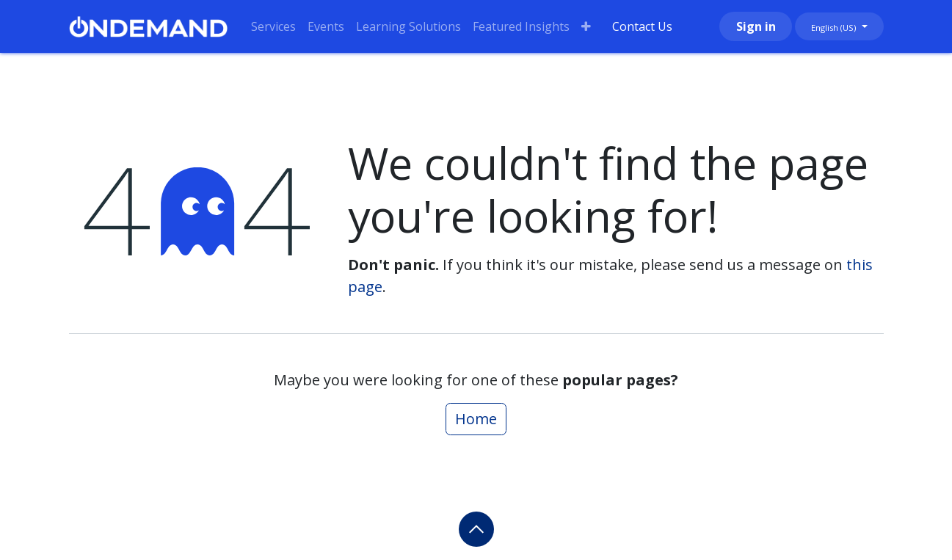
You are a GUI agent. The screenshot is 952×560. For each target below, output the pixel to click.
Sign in (756, 26)
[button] (476, 529)
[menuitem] (273, 26)
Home (476, 419)
